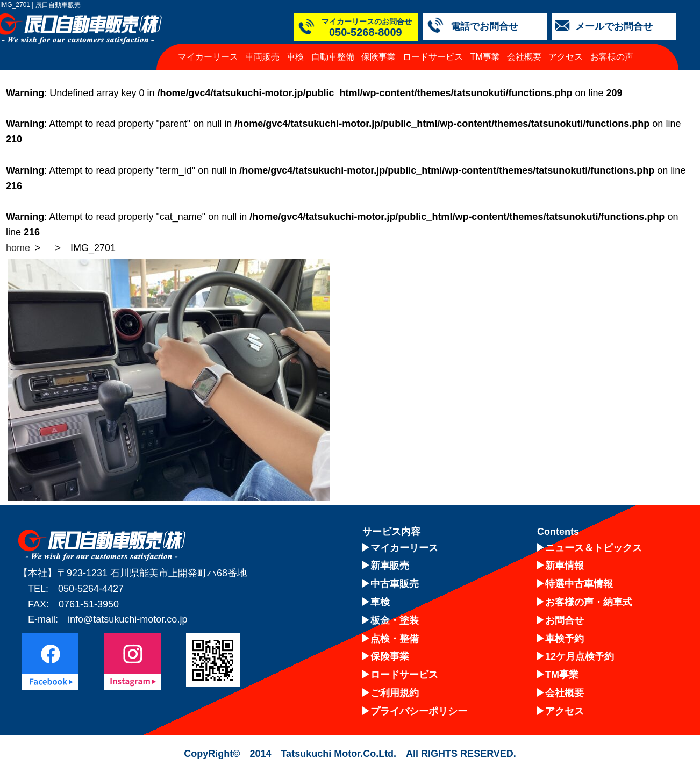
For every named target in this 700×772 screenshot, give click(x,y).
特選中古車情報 (579, 584)
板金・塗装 (395, 620)
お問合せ (565, 620)
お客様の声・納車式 (589, 602)
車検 (295, 57)
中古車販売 (395, 584)
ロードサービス (433, 57)
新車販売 (390, 566)
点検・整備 (395, 639)
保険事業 (378, 57)
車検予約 (565, 639)
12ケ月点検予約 (580, 656)
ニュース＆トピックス (594, 548)
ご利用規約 (395, 693)
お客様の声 (612, 57)
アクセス (566, 57)
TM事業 (485, 57)
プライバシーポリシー (419, 711)
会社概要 (524, 57)
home (18, 248)
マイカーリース (208, 57)
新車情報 (565, 566)
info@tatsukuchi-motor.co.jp (127, 619)
